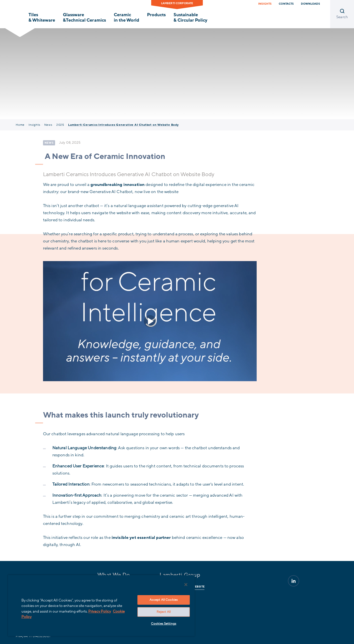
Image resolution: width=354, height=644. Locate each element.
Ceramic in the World (126, 17)
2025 (60, 125)
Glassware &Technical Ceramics (84, 17)
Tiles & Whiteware (42, 17)
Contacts (286, 4)
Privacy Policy (100, 611)
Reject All (164, 612)
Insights (265, 4)
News (48, 125)
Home (20, 125)
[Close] (186, 585)
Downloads (310, 4)
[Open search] (342, 14)
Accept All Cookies (164, 600)
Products (156, 15)
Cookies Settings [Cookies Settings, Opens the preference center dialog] (164, 624)
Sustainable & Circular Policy (190, 17)
